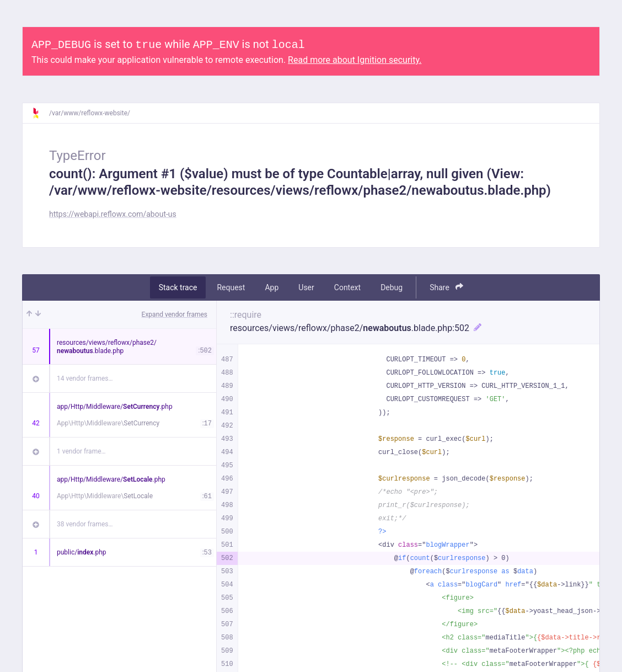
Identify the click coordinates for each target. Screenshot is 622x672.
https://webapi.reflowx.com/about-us (113, 214)
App (272, 287)
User (306, 287)
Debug (392, 287)
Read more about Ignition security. (355, 60)
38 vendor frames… (85, 524)
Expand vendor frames (175, 314)
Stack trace (178, 287)
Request (231, 287)
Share (446, 287)
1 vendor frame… (81, 451)
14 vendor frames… (85, 378)
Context (347, 287)
